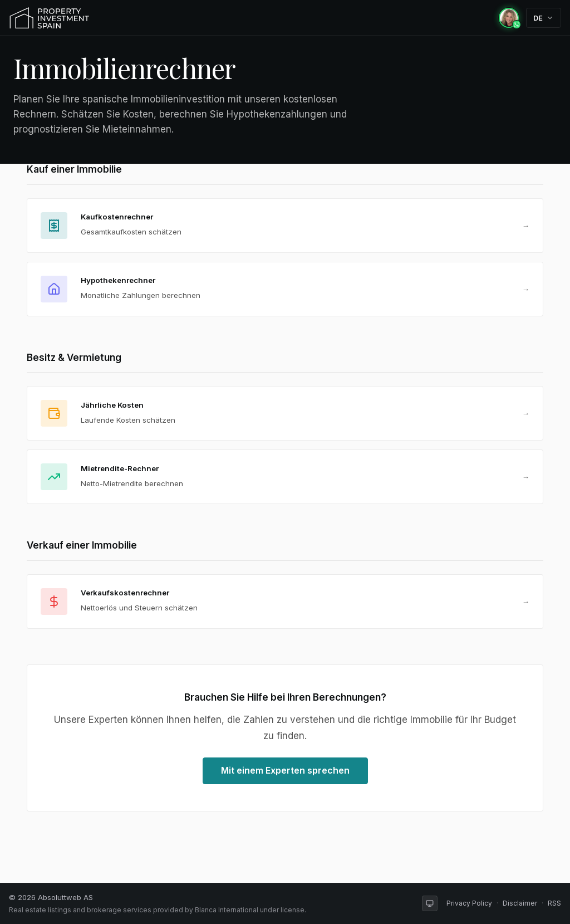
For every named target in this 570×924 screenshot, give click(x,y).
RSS (554, 903)
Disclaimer (520, 903)
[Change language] (544, 18)
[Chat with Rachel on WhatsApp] (509, 18)
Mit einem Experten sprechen (285, 770)
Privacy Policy (469, 903)
